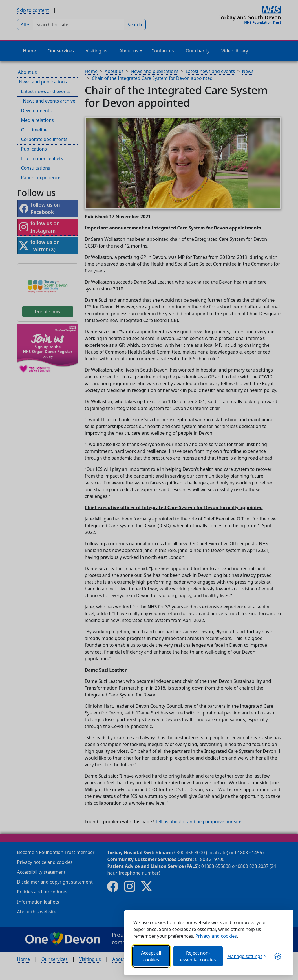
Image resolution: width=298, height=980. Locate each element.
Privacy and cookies (216, 936)
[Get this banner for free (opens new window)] (278, 956)
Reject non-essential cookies (198, 956)
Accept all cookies (151, 956)
